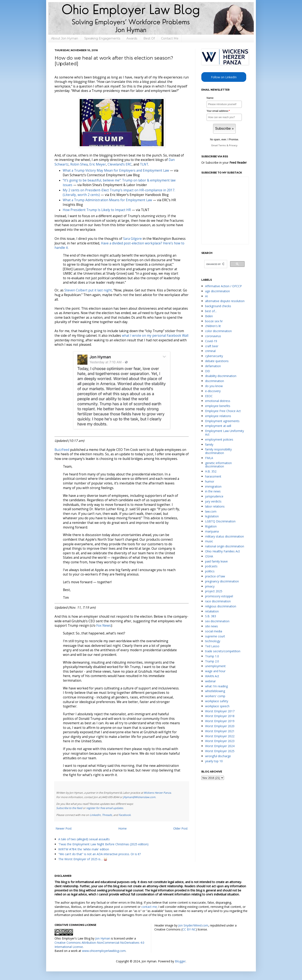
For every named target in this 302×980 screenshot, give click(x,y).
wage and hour (215, 671)
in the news (213, 491)
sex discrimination (217, 621)
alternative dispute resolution (225, 301)
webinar (210, 681)
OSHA (209, 556)
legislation (212, 516)
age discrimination (217, 291)
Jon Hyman (103, 938)
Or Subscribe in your (224, 162)
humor (210, 481)
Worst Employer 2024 (220, 746)
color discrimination (218, 331)
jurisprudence (214, 496)
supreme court (215, 636)
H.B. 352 (211, 471)
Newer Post (64, 828)
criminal (210, 351)
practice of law (215, 576)
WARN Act (212, 676)
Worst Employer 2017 (220, 711)
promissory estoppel (219, 596)
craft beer (212, 346)
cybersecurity (214, 356)
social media (214, 631)
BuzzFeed (62, 450)
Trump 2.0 (212, 661)
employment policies (219, 439)
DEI (208, 371)
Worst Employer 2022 (220, 736)
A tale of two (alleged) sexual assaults (84, 839)
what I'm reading (216, 686)
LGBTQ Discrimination (220, 521)
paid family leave (216, 561)
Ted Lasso (212, 646)
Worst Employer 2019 (220, 721)
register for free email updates (105, 808)
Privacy (233, 145)
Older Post (180, 828)
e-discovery (213, 391)
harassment (213, 476)
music (209, 541)
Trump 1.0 (212, 656)
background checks (218, 306)
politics (210, 571)
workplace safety (217, 701)
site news (212, 626)
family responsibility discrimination (218, 451)
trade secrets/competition (223, 651)
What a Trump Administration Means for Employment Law (107, 200)
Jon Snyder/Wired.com (193, 925)
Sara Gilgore (132, 239)
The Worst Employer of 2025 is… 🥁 (83, 859)
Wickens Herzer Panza (157, 793)
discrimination (215, 381)
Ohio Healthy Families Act (223, 551)
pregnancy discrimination (222, 581)
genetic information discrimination (218, 465)
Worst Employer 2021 (220, 731)
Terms (222, 145)
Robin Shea (79, 164)
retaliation (212, 611)
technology (213, 641)
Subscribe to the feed (69, 808)
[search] (215, 264)
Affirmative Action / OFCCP (223, 286)
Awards (132, 38)
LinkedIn (95, 815)
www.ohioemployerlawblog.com (104, 951)
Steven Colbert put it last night (88, 290)
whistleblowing (215, 691)
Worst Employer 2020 (220, 726)
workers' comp (215, 696)
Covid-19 (211, 341)
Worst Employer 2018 (220, 716)
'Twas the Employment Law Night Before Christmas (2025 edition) (103, 844)
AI (206, 296)
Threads (107, 815)
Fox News (104, 626)
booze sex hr (214, 321)
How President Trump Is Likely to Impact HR (97, 210)
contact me (149, 907)
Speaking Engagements (102, 38)
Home (122, 828)
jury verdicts (213, 501)
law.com (211, 511)
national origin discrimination (225, 546)
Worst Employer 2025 (220, 751)
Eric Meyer (98, 164)
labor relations (215, 506)
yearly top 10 (214, 761)
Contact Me (170, 38)
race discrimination (218, 601)
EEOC (209, 396)
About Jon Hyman (65, 38)
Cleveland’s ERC (120, 164)
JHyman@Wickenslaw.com (139, 797)
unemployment (215, 666)
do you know (214, 386)
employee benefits (218, 406)
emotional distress (218, 401)
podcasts (211, 566)
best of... (211, 311)
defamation (213, 366)
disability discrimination (221, 376)
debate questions (217, 361)
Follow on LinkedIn (224, 77)
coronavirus (213, 336)
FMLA (209, 458)
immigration (213, 486)
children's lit (213, 326)
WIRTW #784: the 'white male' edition (84, 849)
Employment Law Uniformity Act (225, 433)
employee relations (218, 416)
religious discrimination (221, 606)
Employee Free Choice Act (223, 411)
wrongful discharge (218, 756)
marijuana (212, 531)
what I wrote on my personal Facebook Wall (155, 336)
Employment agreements (222, 421)
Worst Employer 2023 (220, 741)
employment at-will (218, 426)
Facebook (125, 815)
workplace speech (217, 706)
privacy (210, 586)
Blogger (180, 961)
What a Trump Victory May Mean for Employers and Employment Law (116, 170)
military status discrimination (225, 536)
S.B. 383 (211, 616)
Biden (209, 316)
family (209, 444)
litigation (211, 526)
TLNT (144, 164)
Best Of (149, 38)
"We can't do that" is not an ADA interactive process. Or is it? (100, 854)
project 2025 (214, 591)
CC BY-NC (189, 929)
